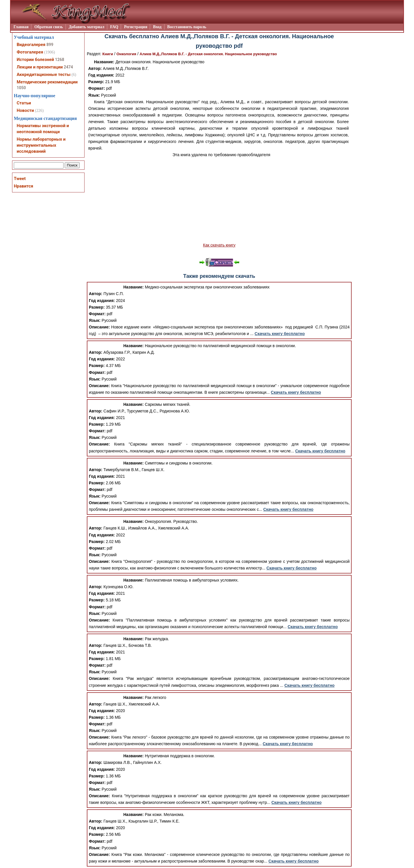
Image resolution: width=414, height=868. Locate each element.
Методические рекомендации (47, 82)
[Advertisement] (219, 200)
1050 (21, 88)
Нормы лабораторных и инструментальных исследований (41, 145)
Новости (25, 110)
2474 (68, 67)
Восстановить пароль (187, 27)
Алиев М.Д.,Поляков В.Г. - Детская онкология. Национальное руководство (208, 54)
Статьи (24, 103)
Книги (108, 54)
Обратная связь (49, 27)
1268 (60, 60)
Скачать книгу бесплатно (280, 334)
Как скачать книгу (219, 245)
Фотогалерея (30, 52)
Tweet (20, 179)
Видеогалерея (31, 45)
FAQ (114, 27)
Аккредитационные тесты (44, 74)
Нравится (23, 186)
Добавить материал (87, 27)
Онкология (126, 54)
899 (50, 45)
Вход (157, 27)
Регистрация (136, 27)
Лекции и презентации (40, 67)
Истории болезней (35, 60)
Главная (21, 27)
